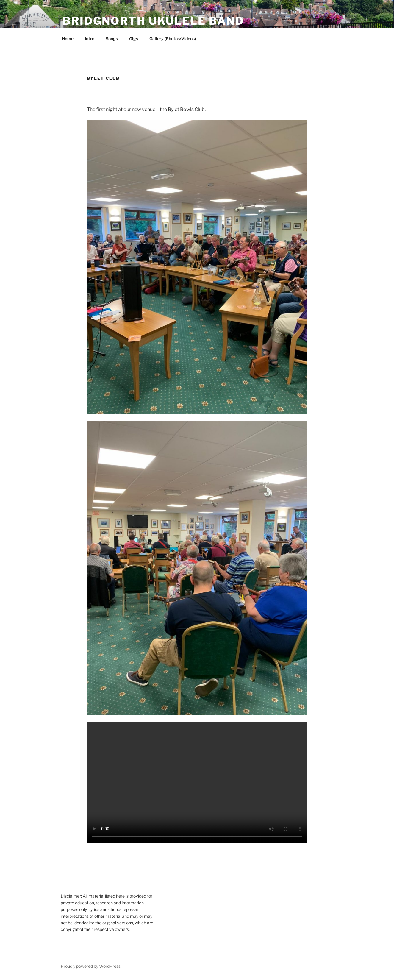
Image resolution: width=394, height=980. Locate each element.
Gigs (134, 39)
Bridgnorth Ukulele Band (153, 21)
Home (68, 39)
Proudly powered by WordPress (91, 966)
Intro (90, 39)
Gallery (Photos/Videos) (173, 39)
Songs (112, 39)
